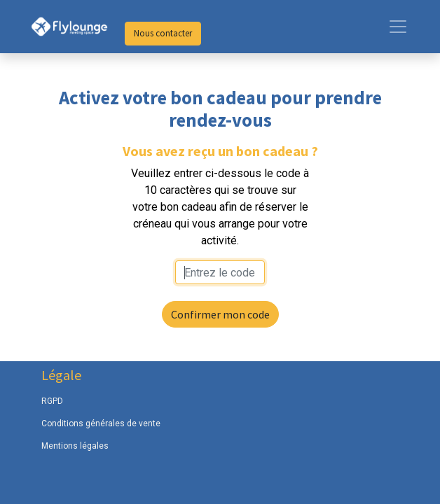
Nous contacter (163, 33)
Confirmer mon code (220, 314)
